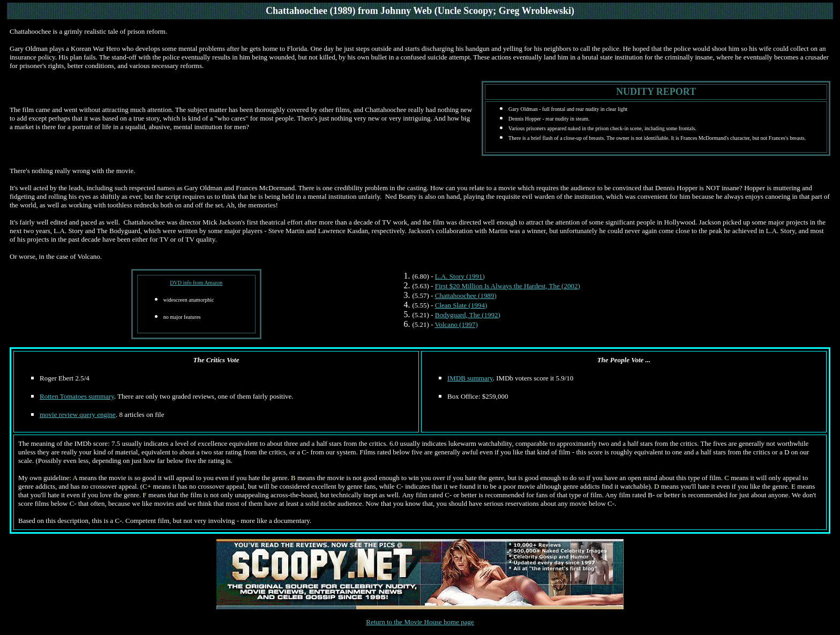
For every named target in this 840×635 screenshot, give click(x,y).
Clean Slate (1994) (461, 305)
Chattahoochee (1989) (466, 296)
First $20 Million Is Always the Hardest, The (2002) (508, 286)
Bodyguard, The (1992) (468, 315)
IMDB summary (470, 378)
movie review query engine (78, 414)
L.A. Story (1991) (460, 276)
